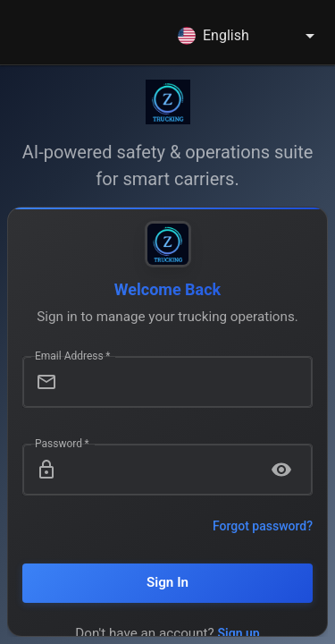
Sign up (239, 633)
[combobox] (249, 36)
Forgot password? (263, 526)
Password (62, 443)
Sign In (167, 582)
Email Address (72, 355)
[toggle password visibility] (281, 470)
